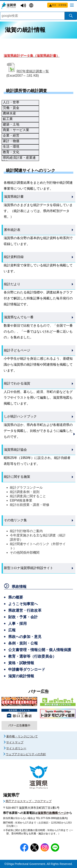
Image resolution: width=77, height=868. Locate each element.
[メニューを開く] (72, 5)
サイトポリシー (16, 748)
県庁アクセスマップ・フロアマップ (29, 801)
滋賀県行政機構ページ (52, 813)
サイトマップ (15, 742)
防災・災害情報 (59, 5)
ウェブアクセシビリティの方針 (26, 754)
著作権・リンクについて (22, 736)
